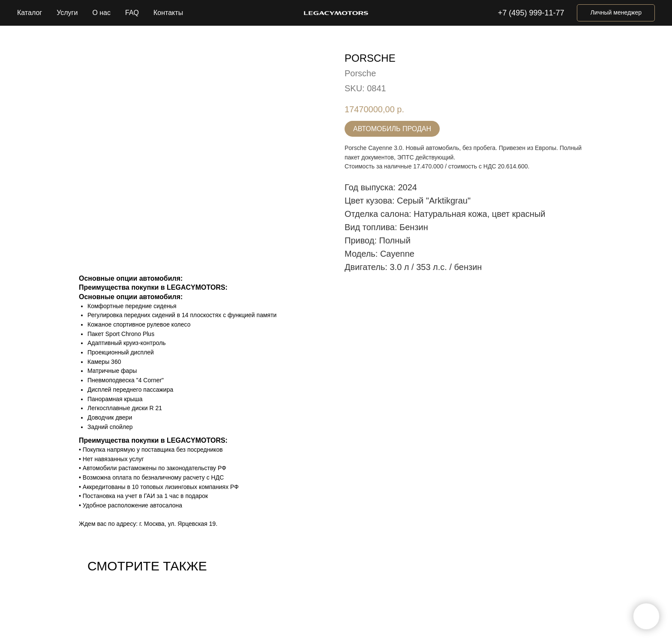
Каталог (30, 13)
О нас (101, 13)
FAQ (132, 13)
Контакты (168, 13)
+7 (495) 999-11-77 (531, 13)
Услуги (67, 13)
